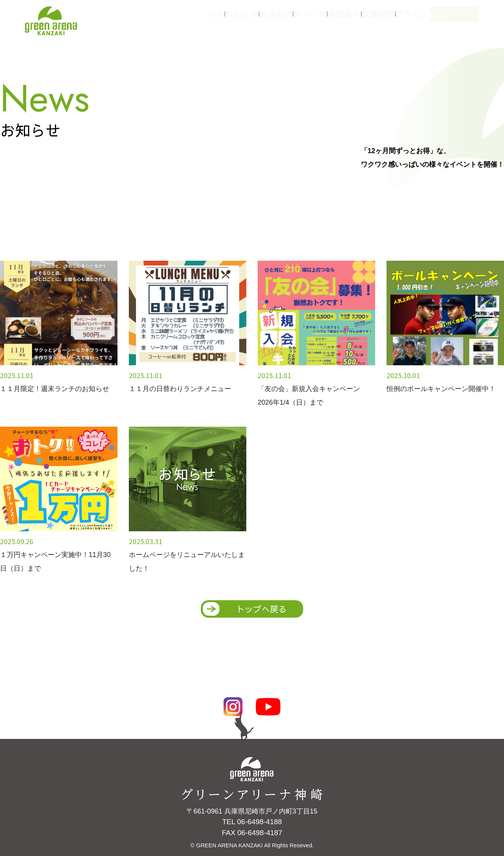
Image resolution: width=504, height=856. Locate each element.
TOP (214, 18)
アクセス (436, 18)
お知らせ (246, 18)
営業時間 (398, 18)
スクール (322, 18)
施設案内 (360, 18)
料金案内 (284, 18)
